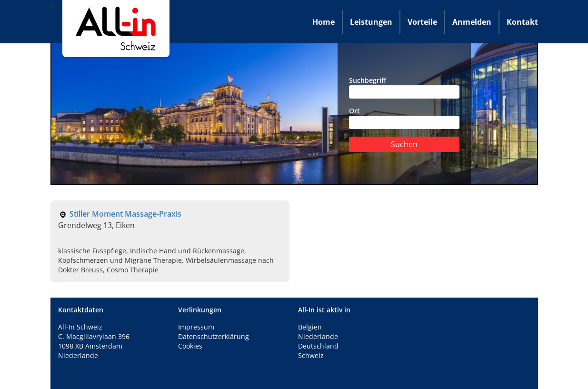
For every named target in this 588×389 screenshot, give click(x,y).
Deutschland (318, 346)
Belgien (310, 327)
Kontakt (522, 22)
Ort (404, 118)
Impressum (196, 327)
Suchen (404, 144)
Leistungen (371, 22)
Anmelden (472, 22)
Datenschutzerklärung (214, 336)
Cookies (190, 346)
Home (324, 22)
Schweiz (311, 355)
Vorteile (422, 22)
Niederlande (318, 336)
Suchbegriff (404, 87)
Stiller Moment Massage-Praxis (125, 214)
